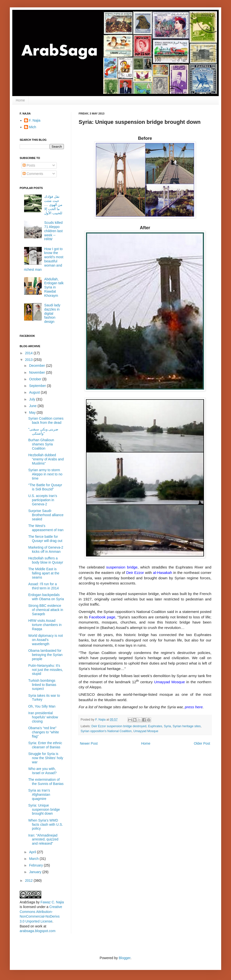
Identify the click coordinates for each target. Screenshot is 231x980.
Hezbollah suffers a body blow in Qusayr (46, 560)
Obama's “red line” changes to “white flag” (44, 732)
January (36, 872)
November (37, 372)
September (38, 386)
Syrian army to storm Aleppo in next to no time (45, 474)
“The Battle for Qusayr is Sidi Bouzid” (45, 487)
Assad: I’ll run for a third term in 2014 (43, 586)
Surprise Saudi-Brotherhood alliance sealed (46, 515)
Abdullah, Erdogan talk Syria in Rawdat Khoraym (54, 287)
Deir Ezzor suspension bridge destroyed (119, 726)
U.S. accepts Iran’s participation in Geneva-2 (43, 500)
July (33, 399)
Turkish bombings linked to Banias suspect (42, 685)
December (37, 366)
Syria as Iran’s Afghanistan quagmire (39, 795)
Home (20, 100)
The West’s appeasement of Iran (46, 528)
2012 (29, 881)
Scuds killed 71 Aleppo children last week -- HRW (53, 231)
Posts (29, 165)
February (36, 865)
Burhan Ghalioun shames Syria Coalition (41, 444)
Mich (33, 127)
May (33, 412)
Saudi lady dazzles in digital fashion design (52, 313)
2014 (29, 353)
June (33, 406)
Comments (33, 174)
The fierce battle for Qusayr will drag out (45, 539)
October (36, 379)
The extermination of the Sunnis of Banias (46, 782)
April (33, 852)
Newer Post (89, 743)
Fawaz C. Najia (52, 902)
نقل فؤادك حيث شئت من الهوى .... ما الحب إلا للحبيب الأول (53, 205)
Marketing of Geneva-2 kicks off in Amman (46, 549)
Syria (167, 726)
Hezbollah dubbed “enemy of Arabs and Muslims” (46, 459)
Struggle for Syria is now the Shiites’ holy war (46, 758)
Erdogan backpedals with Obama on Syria (46, 597)
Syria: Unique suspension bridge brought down (44, 810)
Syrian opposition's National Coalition (106, 731)
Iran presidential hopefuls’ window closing (43, 717)
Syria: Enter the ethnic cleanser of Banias (45, 745)
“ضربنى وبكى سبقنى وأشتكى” (43, 431)
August (35, 392)
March (34, 859)
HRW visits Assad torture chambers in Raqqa (45, 625)
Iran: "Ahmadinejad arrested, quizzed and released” (43, 839)
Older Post (202, 743)
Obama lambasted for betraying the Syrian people (45, 655)
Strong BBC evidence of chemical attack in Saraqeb (46, 610)
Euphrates (155, 726)
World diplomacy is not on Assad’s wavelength (46, 640)
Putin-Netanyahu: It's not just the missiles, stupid (46, 670)
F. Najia (101, 720)
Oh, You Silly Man (42, 706)
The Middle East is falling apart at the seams (44, 573)
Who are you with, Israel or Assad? (42, 771)
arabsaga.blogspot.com (38, 931)
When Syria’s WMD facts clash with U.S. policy (46, 824)
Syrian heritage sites (187, 726)
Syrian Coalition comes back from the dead (46, 420)
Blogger (124, 958)
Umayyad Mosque (146, 731)
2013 (29, 360)
